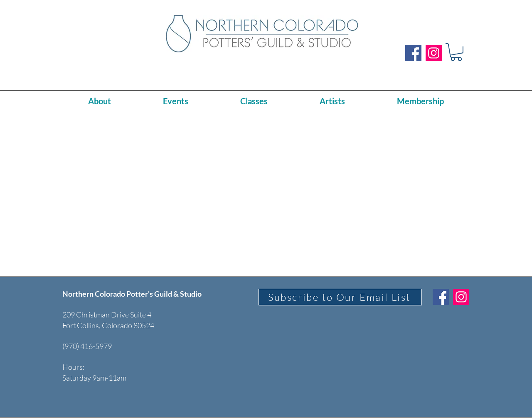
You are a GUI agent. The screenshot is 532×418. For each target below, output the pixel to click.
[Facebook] (413, 53)
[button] (456, 52)
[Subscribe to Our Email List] (340, 297)
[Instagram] (434, 53)
